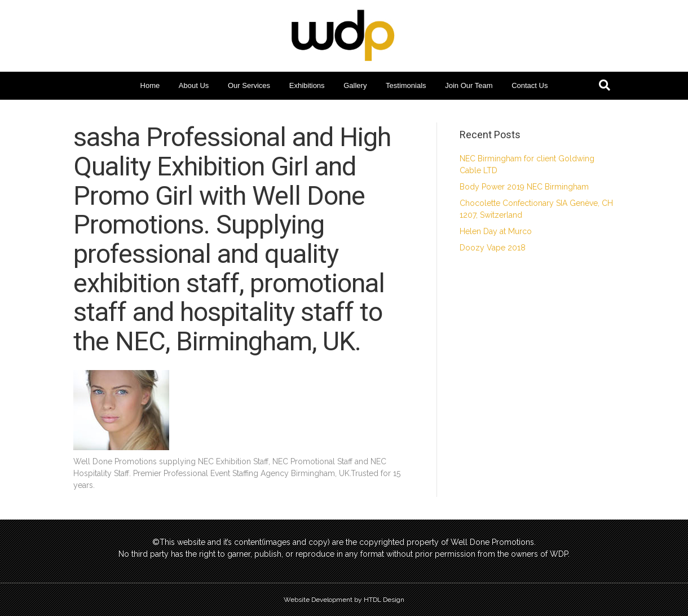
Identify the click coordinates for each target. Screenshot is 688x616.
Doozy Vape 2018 (493, 248)
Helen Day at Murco (496, 231)
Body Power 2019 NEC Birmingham (524, 187)
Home (150, 85)
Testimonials (406, 85)
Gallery (355, 85)
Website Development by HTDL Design (344, 600)
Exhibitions (307, 85)
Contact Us (530, 85)
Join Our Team (469, 85)
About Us (194, 85)
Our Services (249, 85)
